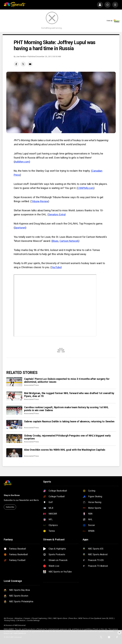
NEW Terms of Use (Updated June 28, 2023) (96, 618)
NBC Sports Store (60, 618)
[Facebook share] (16, 64)
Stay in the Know (12, 495)
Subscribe (10, 507)
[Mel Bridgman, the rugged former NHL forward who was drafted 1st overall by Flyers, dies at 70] (14, 396)
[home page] (15, 5)
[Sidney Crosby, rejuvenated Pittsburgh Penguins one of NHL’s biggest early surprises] (14, 439)
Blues (55, 241)
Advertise (19, 618)
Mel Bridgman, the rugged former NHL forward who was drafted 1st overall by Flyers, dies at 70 (69, 395)
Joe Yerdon (21, 56)
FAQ (50, 618)
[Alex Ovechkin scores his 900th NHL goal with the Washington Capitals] (14, 453)
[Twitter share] (23, 64)
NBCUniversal (20, 625)
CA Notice (21, 620)
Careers (27, 618)
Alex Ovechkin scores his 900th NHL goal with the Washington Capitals (65, 450)
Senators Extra (57, 214)
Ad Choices (8, 618)
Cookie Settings (33, 620)
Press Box (73, 618)
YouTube (56, 267)
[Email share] (30, 64)
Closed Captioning (39, 618)
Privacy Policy (10, 620)
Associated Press (31, 385)
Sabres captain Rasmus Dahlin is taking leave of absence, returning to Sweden (69, 421)
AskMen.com (22, 162)
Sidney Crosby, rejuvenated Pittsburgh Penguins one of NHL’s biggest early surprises (67, 437)
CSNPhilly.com (86, 188)
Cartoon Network (69, 241)
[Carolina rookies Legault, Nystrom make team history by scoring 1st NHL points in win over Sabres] (14, 410)
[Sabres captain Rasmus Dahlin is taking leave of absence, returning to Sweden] (14, 424)
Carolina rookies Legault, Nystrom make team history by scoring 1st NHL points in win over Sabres (66, 409)
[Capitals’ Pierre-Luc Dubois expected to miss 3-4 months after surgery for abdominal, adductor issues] (14, 382)
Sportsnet (20, 228)
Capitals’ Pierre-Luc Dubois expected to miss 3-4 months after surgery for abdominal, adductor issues (67, 380)
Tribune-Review (40, 201)
